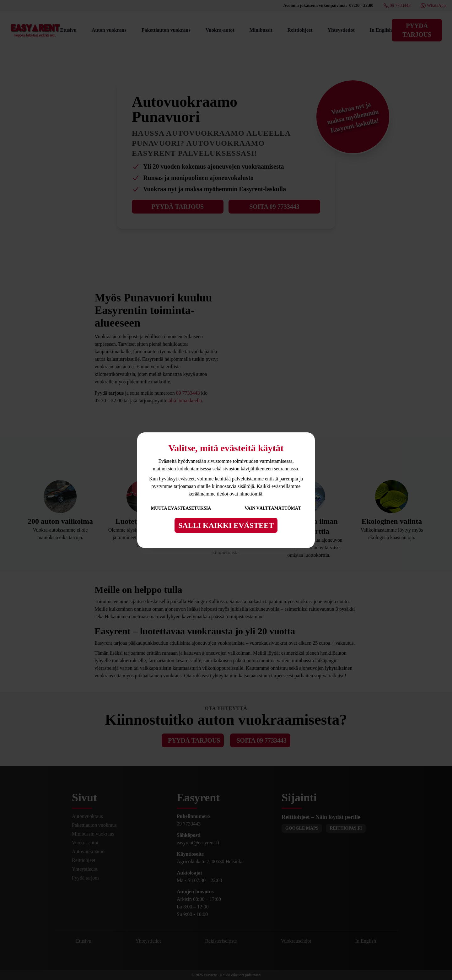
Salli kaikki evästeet (226, 525)
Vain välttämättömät (273, 508)
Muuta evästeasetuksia (181, 508)
